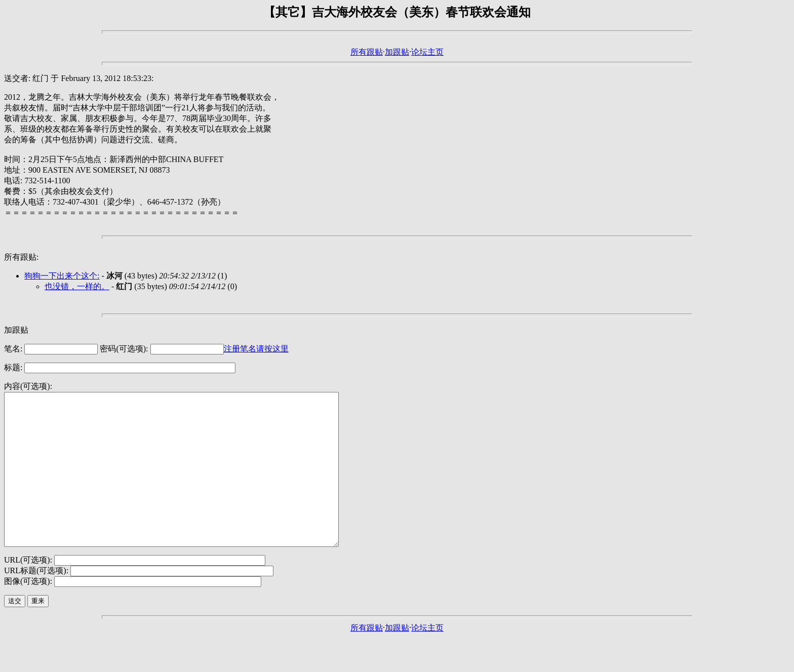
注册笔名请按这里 (256, 349)
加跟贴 (397, 52)
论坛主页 (427, 52)
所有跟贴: (21, 257)
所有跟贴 (367, 52)
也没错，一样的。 (77, 286)
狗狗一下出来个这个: (62, 276)
